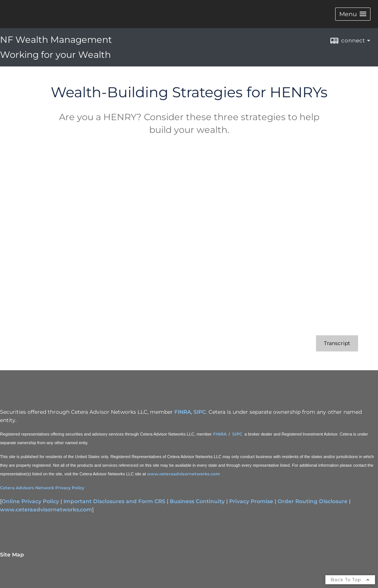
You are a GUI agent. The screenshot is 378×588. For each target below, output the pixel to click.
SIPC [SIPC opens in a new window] (200, 412)
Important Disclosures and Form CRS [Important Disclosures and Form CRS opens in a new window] (114, 501)
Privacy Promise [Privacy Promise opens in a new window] (251, 501)
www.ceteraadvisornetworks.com (184, 474)
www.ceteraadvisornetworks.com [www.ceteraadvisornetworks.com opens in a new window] (46, 510)
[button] (353, 14)
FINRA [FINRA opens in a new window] (183, 412)
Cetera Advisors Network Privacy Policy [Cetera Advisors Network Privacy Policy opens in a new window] (42, 488)
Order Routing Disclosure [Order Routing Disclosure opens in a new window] (313, 501)
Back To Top (350, 580)
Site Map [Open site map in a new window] (12, 555)
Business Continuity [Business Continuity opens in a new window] (197, 501)
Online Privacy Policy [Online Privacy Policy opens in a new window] (30, 501)
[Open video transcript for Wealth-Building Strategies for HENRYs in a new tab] (337, 343)
